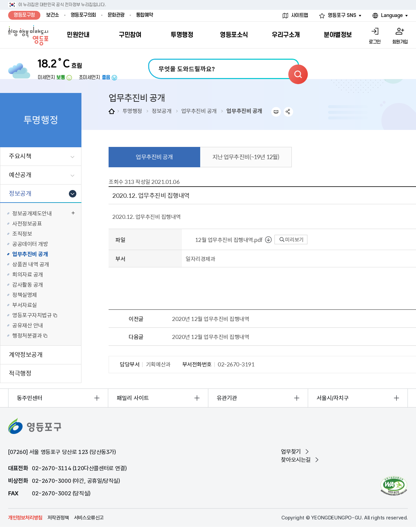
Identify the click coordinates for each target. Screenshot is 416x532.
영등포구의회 (83, 15)
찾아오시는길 (296, 460)
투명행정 (132, 111)
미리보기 (292, 240)
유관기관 (227, 398)
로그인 (375, 42)
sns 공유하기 (289, 112)
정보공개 (162, 111)
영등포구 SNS (342, 15)
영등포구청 (24, 15)
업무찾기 (291, 452)
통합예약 (145, 15)
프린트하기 (276, 112)
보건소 (53, 15)
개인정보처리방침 (25, 518)
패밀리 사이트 (133, 398)
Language (392, 15)
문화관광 (116, 15)
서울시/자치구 (333, 398)
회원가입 (400, 42)
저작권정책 (58, 518)
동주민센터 (30, 398)
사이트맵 (300, 15)
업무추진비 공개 (199, 111)
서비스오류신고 (89, 518)
